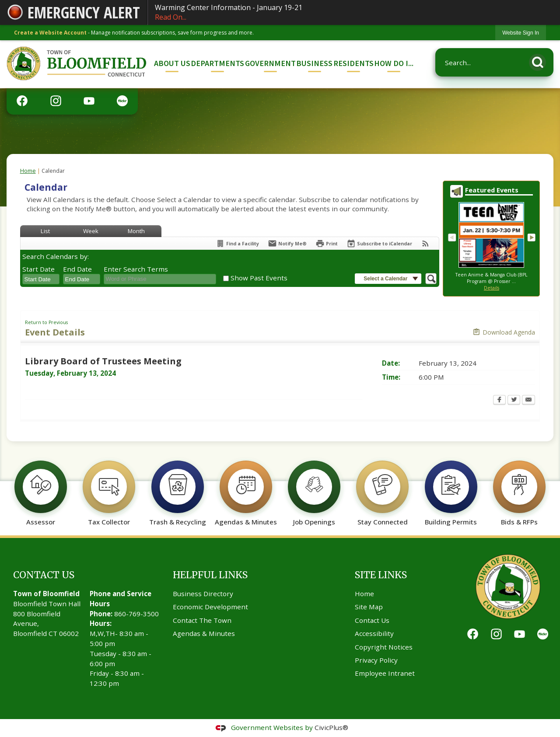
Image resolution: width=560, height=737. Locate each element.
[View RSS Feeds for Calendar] (425, 243)
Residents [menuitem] (353, 63)
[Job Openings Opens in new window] (314, 489)
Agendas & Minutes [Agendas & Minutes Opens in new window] (204, 633)
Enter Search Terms (136, 269)
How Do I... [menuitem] (394, 63)
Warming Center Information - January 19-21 (354, 12)
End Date (77, 269)
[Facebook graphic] (22, 100)
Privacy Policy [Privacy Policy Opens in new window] (376, 660)
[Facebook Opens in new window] (499, 401)
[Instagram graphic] (56, 100)
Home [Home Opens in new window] (364, 594)
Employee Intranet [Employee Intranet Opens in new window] (385, 673)
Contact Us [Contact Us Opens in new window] (372, 620)
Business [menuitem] (314, 63)
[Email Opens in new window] (528, 401)
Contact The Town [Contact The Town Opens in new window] (202, 620)
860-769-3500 (136, 614)
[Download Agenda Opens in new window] (504, 332)
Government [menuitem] (270, 63)
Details (492, 288)
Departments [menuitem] (217, 63)
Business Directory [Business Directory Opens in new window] (203, 594)
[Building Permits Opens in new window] (451, 489)
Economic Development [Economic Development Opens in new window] (210, 607)
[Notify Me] (287, 243)
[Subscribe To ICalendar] (379, 243)
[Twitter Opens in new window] (514, 401)
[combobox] (41, 279)
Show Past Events (259, 278)
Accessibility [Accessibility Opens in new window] (374, 633)
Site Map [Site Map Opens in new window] (369, 607)
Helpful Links (210, 575)
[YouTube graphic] (89, 100)
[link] (521, 33)
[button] (540, 61)
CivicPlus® (331, 727)
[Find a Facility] (237, 243)
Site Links (381, 575)
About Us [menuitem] (172, 63)
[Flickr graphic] (122, 100)
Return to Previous (46, 322)
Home (28, 171)
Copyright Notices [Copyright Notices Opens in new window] (384, 647)
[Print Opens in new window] (327, 243)
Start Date (38, 269)
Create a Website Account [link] (50, 33)
